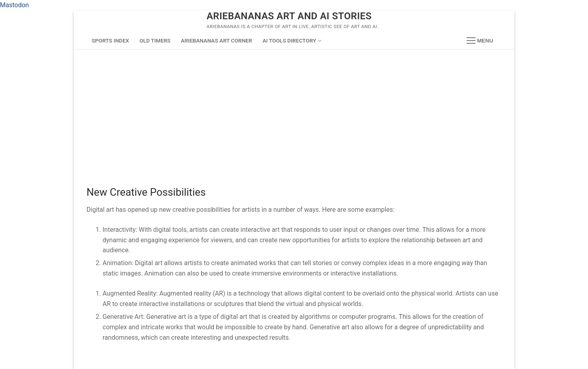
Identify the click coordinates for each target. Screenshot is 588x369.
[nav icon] (480, 41)
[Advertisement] (294, 109)
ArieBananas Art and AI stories (289, 16)
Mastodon (14, 5)
